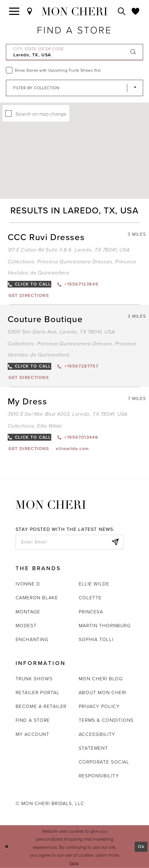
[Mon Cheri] (51, 504)
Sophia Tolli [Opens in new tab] (96, 639)
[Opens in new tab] (28, 295)
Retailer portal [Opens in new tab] (38, 692)
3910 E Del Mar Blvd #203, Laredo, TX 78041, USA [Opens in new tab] (68, 414)
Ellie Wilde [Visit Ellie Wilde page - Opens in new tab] (50, 426)
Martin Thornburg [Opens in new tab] (105, 626)
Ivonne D (28, 584)
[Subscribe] (115, 542)
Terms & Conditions (106, 720)
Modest (26, 626)
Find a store (33, 720)
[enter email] (69, 542)
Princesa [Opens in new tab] (91, 612)
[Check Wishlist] (136, 11)
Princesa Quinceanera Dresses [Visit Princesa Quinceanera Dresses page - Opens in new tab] (75, 261)
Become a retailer (41, 706)
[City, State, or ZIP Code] (74, 52)
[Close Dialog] (7, 847)
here (74, 863)
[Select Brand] (74, 88)
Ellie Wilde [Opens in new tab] (94, 584)
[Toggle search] (122, 11)
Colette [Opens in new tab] (90, 598)
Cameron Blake (37, 598)
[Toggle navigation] (14, 11)
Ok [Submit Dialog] (141, 847)
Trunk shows (34, 679)
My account (33, 734)
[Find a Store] (30, 11)
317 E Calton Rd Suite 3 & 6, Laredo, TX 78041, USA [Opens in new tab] (69, 250)
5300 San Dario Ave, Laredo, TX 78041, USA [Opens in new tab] (61, 332)
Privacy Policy (99, 706)
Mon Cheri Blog (101, 679)
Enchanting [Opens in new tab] (32, 639)
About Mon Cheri (103, 692)
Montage (28, 612)
